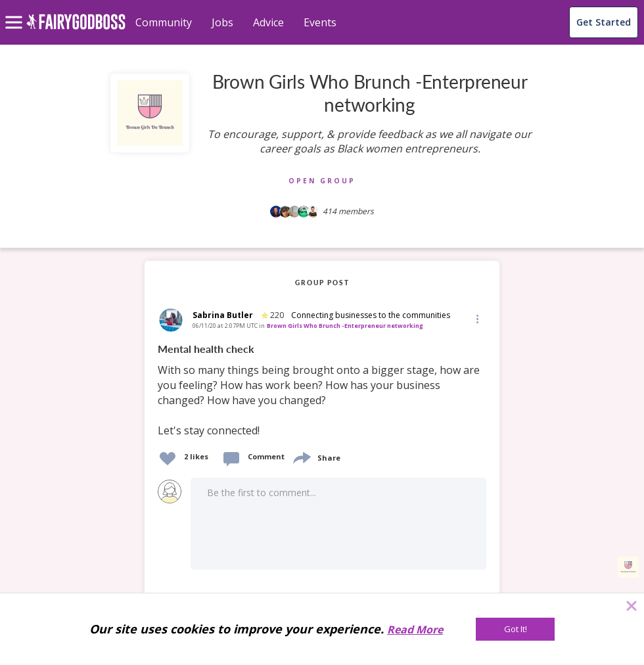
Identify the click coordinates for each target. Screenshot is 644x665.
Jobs (222, 22)
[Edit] (476, 318)
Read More (415, 630)
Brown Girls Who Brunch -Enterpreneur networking (345, 326)
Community (164, 22)
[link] (322, 390)
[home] (76, 29)
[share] (301, 456)
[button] (476, 319)
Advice (268, 22)
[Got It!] (515, 629)
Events (320, 22)
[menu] (16, 12)
